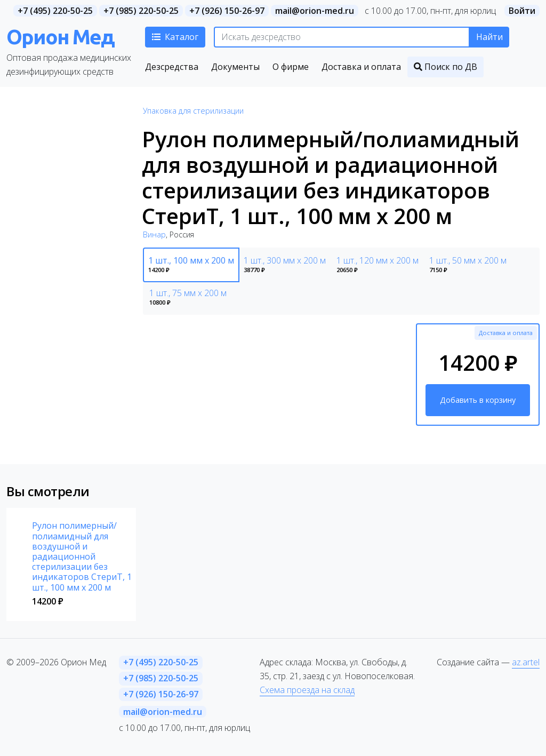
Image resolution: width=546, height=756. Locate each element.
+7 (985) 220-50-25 (141, 11)
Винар (154, 234)
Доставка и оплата (506, 333)
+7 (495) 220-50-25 (55, 11)
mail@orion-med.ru (315, 11)
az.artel (526, 662)
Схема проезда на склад (307, 690)
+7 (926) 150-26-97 (227, 11)
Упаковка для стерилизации (193, 111)
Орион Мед (60, 37)
